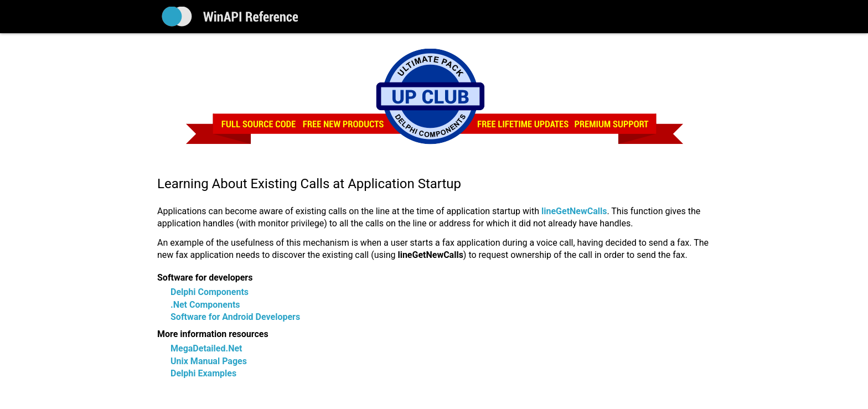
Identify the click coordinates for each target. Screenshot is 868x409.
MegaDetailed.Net (206, 348)
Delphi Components (210, 292)
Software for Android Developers (235, 317)
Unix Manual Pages (209, 361)
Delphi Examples (203, 373)
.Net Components (205, 305)
